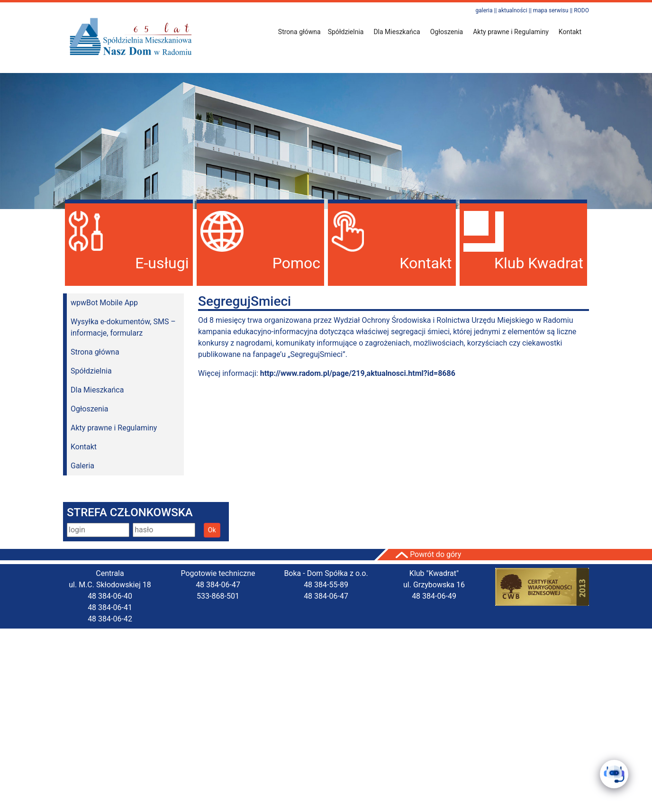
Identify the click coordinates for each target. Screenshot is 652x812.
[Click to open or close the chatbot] (614, 774)
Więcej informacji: (327, 373)
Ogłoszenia (89, 409)
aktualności (512, 10)
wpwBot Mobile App (104, 303)
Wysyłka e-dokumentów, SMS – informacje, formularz (123, 327)
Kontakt (84, 447)
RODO (581, 10)
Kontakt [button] (570, 32)
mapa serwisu (551, 10)
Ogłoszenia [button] (447, 32)
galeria (484, 10)
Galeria (82, 466)
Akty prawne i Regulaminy (114, 428)
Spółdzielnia (91, 371)
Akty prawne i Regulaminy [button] (511, 32)
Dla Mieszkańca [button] (397, 32)
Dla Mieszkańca (97, 390)
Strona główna (299, 32)
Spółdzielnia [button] (346, 32)
